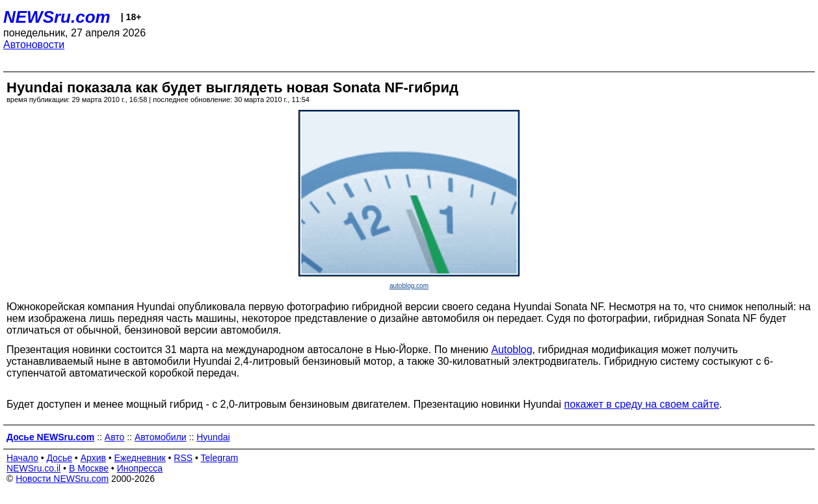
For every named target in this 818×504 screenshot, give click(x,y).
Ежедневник (140, 458)
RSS (183, 458)
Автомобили (161, 437)
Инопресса (140, 468)
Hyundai (213, 437)
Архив (93, 458)
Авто (115, 437)
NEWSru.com (57, 17)
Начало (22, 458)
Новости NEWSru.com (62, 479)
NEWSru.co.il (33, 468)
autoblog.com (409, 286)
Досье (59, 458)
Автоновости (34, 45)
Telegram (220, 458)
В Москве (89, 468)
